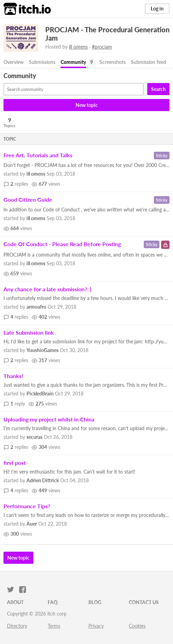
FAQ (53, 602)
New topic (87, 105)
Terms (54, 626)
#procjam (102, 47)
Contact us (144, 602)
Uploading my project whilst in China (49, 419)
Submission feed (148, 62)
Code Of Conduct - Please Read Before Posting (62, 244)
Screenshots (113, 62)
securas (34, 437)
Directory (17, 626)
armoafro (36, 307)
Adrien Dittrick (43, 480)
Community (73, 62)
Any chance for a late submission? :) (47, 289)
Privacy (96, 626)
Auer (32, 524)
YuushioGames (42, 350)
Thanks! (13, 376)
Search (158, 89)
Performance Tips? (27, 506)
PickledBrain (40, 394)
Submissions (42, 62)
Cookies (137, 626)
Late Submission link (29, 332)
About (15, 602)
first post (15, 463)
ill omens (78, 47)
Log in (157, 9)
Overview (14, 62)
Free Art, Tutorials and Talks (38, 155)
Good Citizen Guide (28, 199)
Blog (95, 602)
